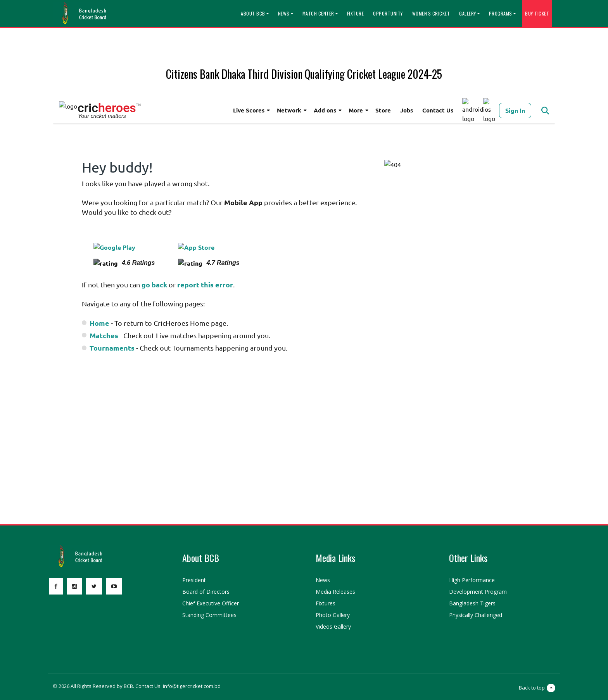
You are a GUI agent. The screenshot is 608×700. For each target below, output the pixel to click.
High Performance (472, 580)
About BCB (253, 13)
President (194, 580)
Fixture (356, 13)
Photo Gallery (333, 615)
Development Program (478, 592)
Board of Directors (206, 592)
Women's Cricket (431, 13)
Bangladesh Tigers (472, 603)
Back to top (537, 688)
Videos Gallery (333, 627)
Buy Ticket (537, 13)
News (284, 13)
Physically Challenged (476, 615)
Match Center (318, 13)
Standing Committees (209, 615)
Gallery (468, 13)
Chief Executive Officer (211, 603)
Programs (501, 13)
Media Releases (335, 592)
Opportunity (388, 13)
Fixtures (326, 603)
